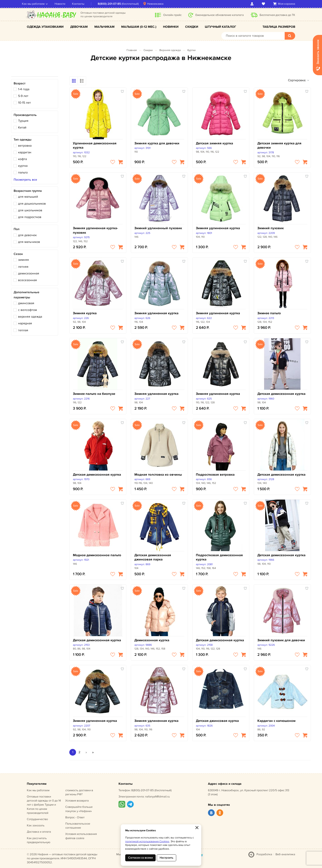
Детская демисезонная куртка (281, 394)
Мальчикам (104, 27)
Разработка (264, 854)
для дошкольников (32, 204)
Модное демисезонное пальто (97, 555)
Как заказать (36, 825)
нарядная (25, 323)
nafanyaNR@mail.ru (157, 797)
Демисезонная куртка (152, 640)
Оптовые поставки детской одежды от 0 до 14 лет (44, 805)
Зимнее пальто (269, 313)
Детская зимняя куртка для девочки (279, 146)
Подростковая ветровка (215, 475)
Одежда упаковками (45, 27)
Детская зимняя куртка (214, 143)
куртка (23, 166)
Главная (132, 50)
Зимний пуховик (271, 228)
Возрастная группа (28, 191)
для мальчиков (29, 242)
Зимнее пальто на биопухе (94, 394)
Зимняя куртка (85, 313)
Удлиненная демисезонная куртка (95, 146)
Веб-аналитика (285, 854)
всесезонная (28, 280)
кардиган (25, 152)
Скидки (192, 27)
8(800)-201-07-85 (114, 4)
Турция (23, 121)
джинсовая (26, 303)
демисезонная (29, 273)
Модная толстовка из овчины (158, 475)
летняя (23, 267)
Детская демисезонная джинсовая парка (153, 557)
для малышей (28, 197)
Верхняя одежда (170, 50)
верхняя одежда (30, 317)
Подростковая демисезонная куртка (219, 557)
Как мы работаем (38, 4)
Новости (65, 4)
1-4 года (24, 89)
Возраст (20, 83)
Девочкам (79, 27)
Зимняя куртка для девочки (157, 143)
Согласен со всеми (140, 858)
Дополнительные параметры (26, 295)
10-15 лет (24, 103)
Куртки (192, 50)
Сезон (18, 254)
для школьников (30, 210)
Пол (17, 229)
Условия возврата (77, 801)
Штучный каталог (220, 27)
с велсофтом (28, 310)
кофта (22, 159)
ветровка (25, 146)
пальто (23, 172)
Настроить (166, 858)
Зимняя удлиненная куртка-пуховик (95, 230)
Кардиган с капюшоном (276, 721)
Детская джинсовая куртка (217, 721)
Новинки (171, 27)
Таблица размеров (279, 27)
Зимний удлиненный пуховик (158, 228)
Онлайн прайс (172, 15)
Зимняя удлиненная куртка (218, 228)
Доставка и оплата (39, 832)
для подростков (30, 217)
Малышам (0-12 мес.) (139, 27)
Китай (22, 127)
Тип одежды (23, 140)
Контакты (83, 4)
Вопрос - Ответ (75, 817)
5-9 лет (23, 96)
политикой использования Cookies (147, 841)
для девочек (27, 235)
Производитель (25, 115)
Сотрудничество (37, 819)
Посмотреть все (25, 180)
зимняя (23, 260)
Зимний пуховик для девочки (281, 640)
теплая (23, 330)
